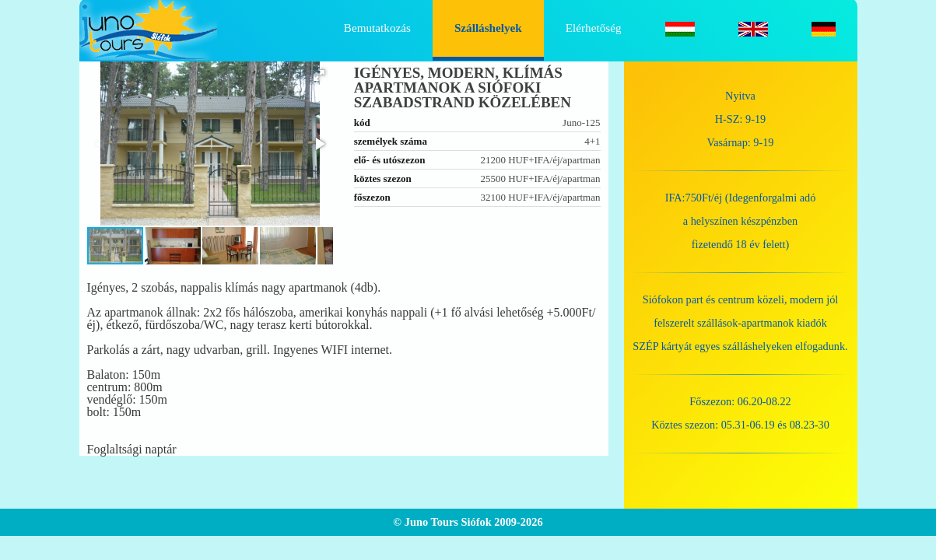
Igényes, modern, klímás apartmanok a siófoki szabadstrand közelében (463, 87)
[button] (319, 75)
